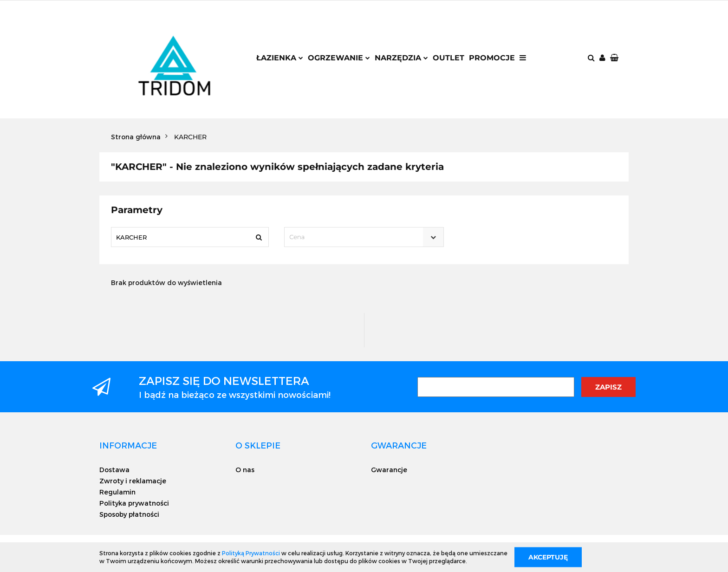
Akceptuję (548, 557)
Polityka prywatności (134, 503)
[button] (615, 58)
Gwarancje (389, 470)
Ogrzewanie (339, 58)
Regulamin (117, 492)
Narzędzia (401, 58)
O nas (245, 470)
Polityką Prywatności (251, 553)
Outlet (448, 58)
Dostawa (114, 470)
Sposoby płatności (129, 514)
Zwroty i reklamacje (133, 481)
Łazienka (280, 58)
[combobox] (364, 237)
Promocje (492, 58)
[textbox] (356, 237)
